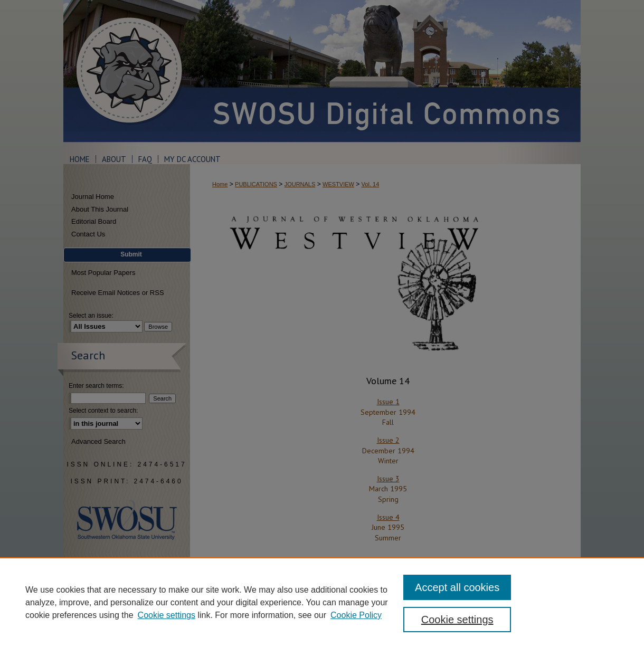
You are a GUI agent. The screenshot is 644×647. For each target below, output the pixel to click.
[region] (322, 602)
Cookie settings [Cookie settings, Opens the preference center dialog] (457, 620)
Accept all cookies (457, 587)
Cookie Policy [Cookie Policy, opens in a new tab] (356, 615)
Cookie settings (167, 615)
